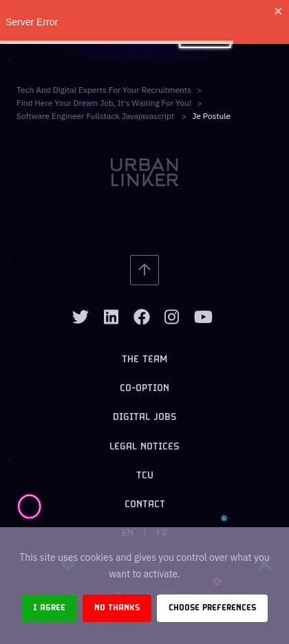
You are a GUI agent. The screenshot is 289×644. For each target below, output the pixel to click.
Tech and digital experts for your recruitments (104, 90)
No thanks (117, 608)
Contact (145, 505)
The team (144, 360)
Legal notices (144, 447)
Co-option (144, 389)
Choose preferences (212, 608)
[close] (279, 11)
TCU (145, 476)
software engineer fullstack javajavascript (96, 116)
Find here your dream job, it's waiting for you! (104, 103)
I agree (49, 608)
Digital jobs (145, 418)
